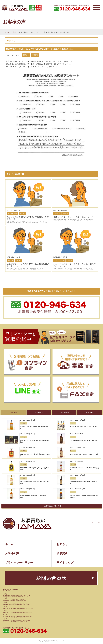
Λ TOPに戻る (96, 408)
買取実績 (62, 433)
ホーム (7, 32)
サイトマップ (65, 442)
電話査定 (26, 55)
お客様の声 (15, 32)
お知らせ (62, 424)
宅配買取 (35, 55)
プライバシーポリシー (19, 442)
